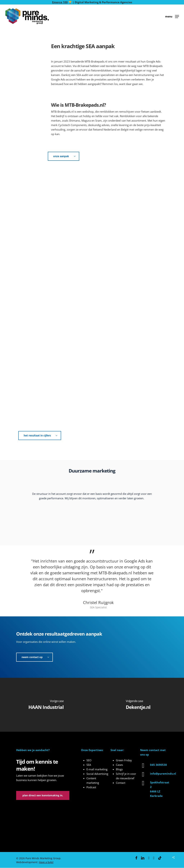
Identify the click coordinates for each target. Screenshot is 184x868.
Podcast (91, 787)
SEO (89, 760)
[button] (172, 16)
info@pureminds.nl (163, 774)
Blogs (119, 769)
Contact (121, 783)
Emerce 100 (60, 2)
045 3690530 (158, 765)
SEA (89, 765)
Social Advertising (97, 774)
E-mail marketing (97, 769)
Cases (119, 765)
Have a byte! (46, 862)
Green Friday (124, 760)
